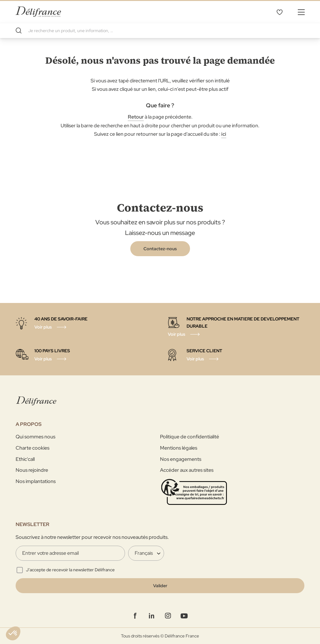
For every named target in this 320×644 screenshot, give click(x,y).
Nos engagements (181, 459)
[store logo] (38, 12)
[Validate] (160, 586)
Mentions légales (179, 448)
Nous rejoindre (32, 470)
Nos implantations (36, 481)
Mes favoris (279, 12)
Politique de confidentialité (190, 437)
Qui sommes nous (35, 437)
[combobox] (160, 31)
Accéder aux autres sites (187, 470)
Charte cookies (32, 448)
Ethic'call (25, 459)
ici (224, 134)
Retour (136, 117)
